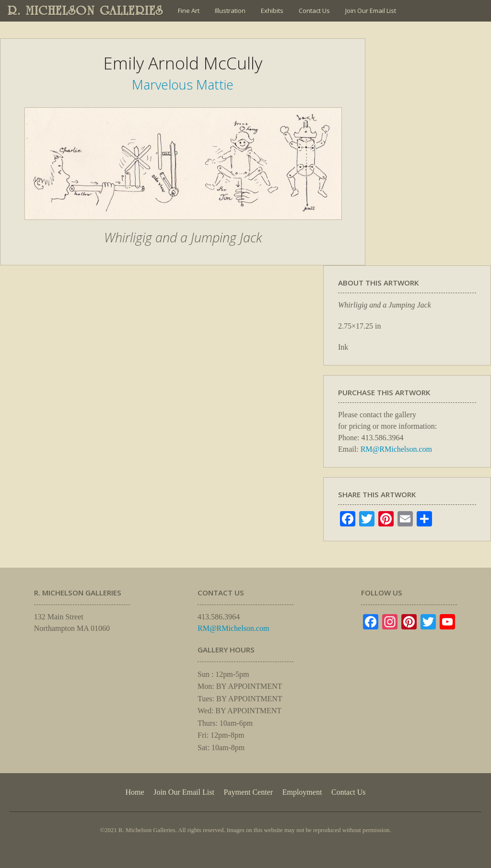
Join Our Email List (371, 11)
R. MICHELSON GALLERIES (86, 11)
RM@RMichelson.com (396, 449)
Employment (302, 792)
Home (134, 792)
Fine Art (189, 11)
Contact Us (314, 11)
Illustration (230, 11)
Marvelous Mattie (183, 85)
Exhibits (272, 11)
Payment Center (248, 792)
